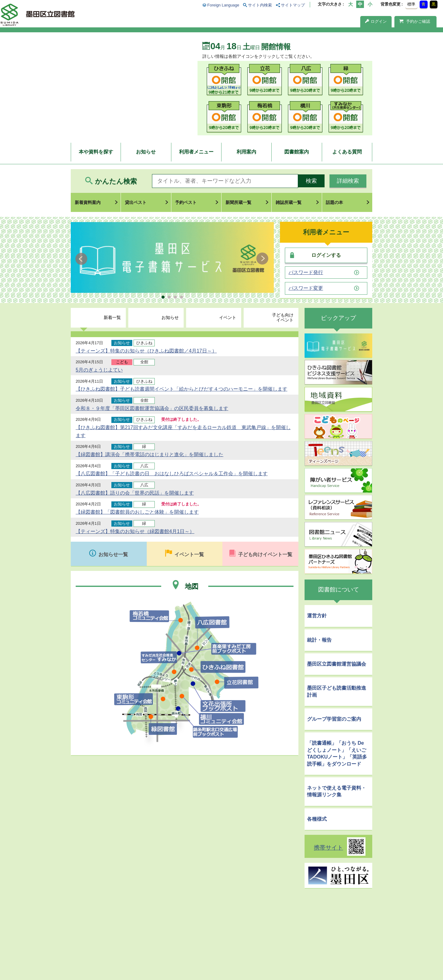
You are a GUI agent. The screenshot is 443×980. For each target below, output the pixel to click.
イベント (228, 317)
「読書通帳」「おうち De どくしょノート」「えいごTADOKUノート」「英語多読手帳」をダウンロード (337, 753)
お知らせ (146, 152)
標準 (411, 4)
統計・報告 (319, 640)
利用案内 (246, 152)
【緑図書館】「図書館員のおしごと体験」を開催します (137, 512)
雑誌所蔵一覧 (289, 202)
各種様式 (317, 819)
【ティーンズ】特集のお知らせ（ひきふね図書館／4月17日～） (146, 351)
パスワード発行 (306, 273)
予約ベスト (186, 202)
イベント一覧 (189, 554)
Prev (82, 259)
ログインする (326, 255)
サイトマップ (293, 5)
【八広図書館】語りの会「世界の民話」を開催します (135, 493)
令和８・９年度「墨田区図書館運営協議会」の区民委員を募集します (152, 408)
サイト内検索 (260, 5)
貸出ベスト (136, 202)
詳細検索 (348, 181)
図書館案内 (297, 152)
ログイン (376, 21)
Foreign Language (223, 5)
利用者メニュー (196, 152)
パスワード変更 (306, 288)
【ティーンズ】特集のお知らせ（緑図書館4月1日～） (135, 531)
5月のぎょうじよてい (99, 370)
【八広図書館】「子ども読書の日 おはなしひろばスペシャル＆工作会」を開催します (172, 474)
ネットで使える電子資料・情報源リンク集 (337, 791)
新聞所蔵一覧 (238, 202)
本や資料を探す (96, 152)
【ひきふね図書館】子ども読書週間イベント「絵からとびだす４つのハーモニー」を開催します (182, 389)
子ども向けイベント (283, 317)
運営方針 (317, 616)
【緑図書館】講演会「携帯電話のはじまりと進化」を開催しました (150, 454)
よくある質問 (347, 152)
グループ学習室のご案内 (334, 719)
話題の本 (334, 202)
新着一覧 (112, 317)
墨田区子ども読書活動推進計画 (337, 691)
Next (262, 259)
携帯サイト (328, 848)
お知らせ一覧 (113, 554)
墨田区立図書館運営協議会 (337, 664)
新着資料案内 (88, 202)
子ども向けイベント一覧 (265, 554)
